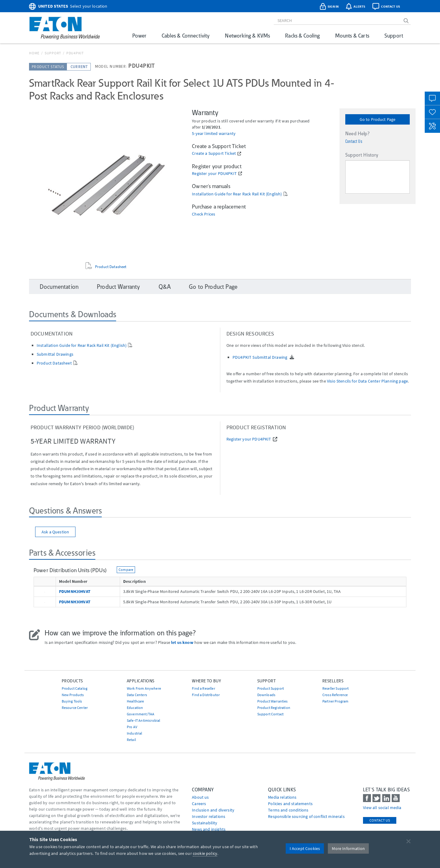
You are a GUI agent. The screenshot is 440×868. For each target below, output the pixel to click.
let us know (182, 642)
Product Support (271, 688)
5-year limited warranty (214, 134)
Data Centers (137, 695)
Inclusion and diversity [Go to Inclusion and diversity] (213, 810)
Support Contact (270, 714)
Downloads (266, 695)
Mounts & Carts (352, 36)
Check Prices (204, 214)
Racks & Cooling (302, 36)
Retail (131, 740)
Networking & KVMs (247, 36)
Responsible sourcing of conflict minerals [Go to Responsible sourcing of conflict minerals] (306, 816)
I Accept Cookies (305, 848)
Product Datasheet (111, 267)
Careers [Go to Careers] (199, 804)
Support (394, 36)
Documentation (59, 287)
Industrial (135, 733)
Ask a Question (55, 532)
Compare (126, 570)
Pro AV (132, 727)
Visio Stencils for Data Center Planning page (367, 381)
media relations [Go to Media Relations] (282, 797)
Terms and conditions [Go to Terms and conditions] (288, 810)
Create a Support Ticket (214, 153)
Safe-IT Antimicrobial (143, 720)
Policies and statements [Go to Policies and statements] (290, 804)
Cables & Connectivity (186, 36)
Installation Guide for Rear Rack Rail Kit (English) (237, 194)
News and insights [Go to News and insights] (209, 829)
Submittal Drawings (55, 354)
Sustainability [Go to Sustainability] (205, 823)
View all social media (382, 808)
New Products (73, 695)
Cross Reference (335, 695)
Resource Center (75, 708)
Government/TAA (141, 714)
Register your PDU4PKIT (214, 174)
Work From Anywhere (144, 688)
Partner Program (335, 701)
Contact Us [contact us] (380, 820)
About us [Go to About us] (200, 797)
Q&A (165, 287)
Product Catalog (75, 688)
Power (139, 36)
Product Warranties (273, 701)
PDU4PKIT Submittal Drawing (260, 357)
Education (135, 708)
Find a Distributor (206, 695)
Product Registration (274, 708)
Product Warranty (119, 287)
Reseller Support (336, 688)
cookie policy (205, 853)
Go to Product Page (378, 119)
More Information (348, 848)
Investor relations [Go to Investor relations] (209, 816)
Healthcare (136, 701)
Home (34, 53)
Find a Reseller (203, 688)
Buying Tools (72, 701)
